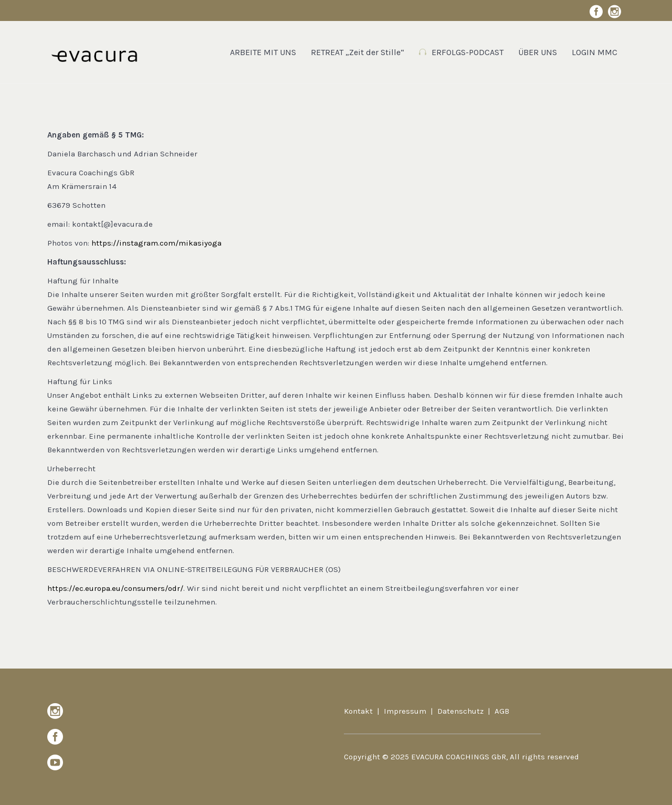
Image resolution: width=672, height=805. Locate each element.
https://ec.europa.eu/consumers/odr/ (115, 588)
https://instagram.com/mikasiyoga (156, 243)
